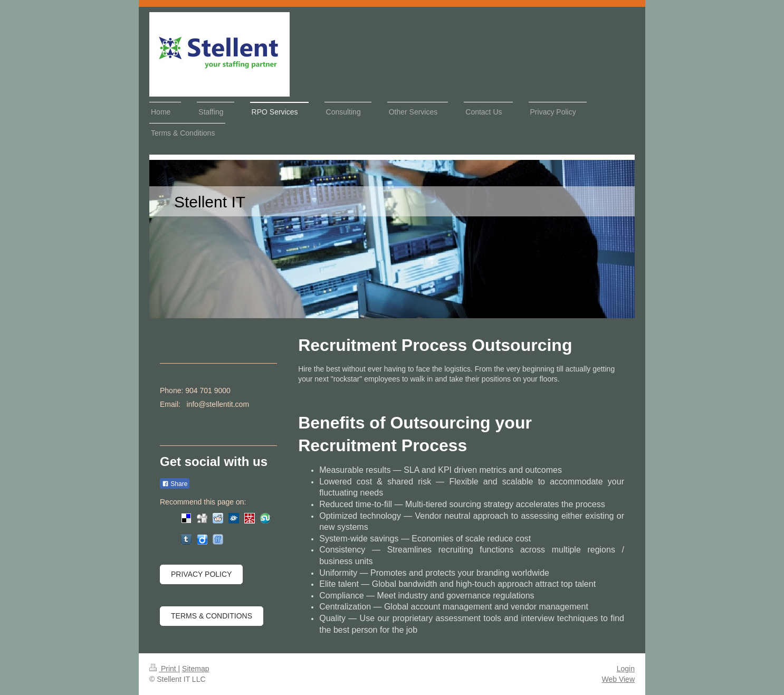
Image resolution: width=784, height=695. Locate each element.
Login (626, 669)
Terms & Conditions (212, 616)
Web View (618, 679)
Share (175, 484)
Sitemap (195, 669)
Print (164, 669)
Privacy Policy (201, 574)
